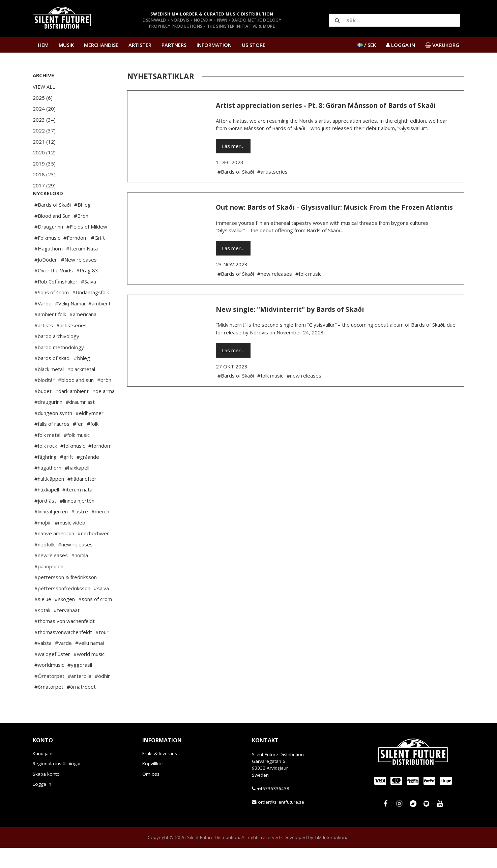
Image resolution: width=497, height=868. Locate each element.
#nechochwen (94, 553)
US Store (254, 45)
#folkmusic (73, 466)
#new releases (75, 565)
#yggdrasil (80, 685)
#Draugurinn (49, 247)
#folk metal (47, 455)
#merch (100, 532)
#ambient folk (50, 334)
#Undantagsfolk (91, 312)
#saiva (101, 608)
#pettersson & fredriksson (66, 597)
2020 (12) (44, 152)
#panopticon (49, 587)
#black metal (49, 389)
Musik (66, 45)
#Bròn (81, 236)
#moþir (43, 543)
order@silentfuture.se (281, 822)
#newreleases (51, 575)
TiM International (332, 858)
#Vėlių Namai (70, 324)
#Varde (43, 324)
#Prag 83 (87, 291)
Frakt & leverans (160, 774)
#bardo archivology (57, 356)
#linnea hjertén (77, 521)
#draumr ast (80, 422)
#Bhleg (82, 225)
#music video (70, 543)
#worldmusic (49, 685)
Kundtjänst (44, 774)
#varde (63, 663)
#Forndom (76, 258)
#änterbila (80, 696)
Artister (140, 45)
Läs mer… (233, 146)
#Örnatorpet (49, 696)
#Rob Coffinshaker (56, 302)
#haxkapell (77, 488)
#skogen (65, 619)
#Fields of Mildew (87, 247)
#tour (102, 652)
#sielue (43, 619)
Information (214, 45)
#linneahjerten (51, 532)
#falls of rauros (52, 444)
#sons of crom (95, 619)
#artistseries (71, 346)
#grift (67, 477)
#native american (54, 553)
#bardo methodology (59, 367)
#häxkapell (47, 510)
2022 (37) (44, 130)
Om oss (151, 794)
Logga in (42, 804)
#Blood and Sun (52, 236)
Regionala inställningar (57, 784)
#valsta (43, 663)
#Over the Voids (54, 291)
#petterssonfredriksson (62, 608)
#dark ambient (72, 411)
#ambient (99, 324)
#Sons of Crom (52, 312)
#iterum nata (77, 510)
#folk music (77, 455)
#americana (83, 334)
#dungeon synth (53, 433)
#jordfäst (45, 521)
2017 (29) (44, 185)
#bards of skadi (52, 378)
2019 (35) (44, 163)
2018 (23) (44, 174)
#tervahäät (67, 630)
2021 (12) (44, 142)
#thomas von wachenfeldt (65, 641)
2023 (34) (44, 120)
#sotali (42, 630)
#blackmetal (81, 389)
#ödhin (103, 696)
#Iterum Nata (82, 269)
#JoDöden (46, 280)
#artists (44, 346)
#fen (78, 444)
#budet (43, 411)
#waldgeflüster (52, 674)
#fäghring (46, 477)
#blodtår (45, 400)
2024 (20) (44, 109)
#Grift (98, 258)
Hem (43, 45)
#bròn (104, 400)
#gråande (88, 477)
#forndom (100, 466)
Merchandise (101, 45)
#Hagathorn (49, 269)
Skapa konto (46, 794)
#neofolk (45, 565)
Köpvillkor (153, 784)
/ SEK (367, 45)
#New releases (79, 280)
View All (44, 87)
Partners (174, 45)
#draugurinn (48, 422)
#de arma (103, 411)
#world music (89, 674)
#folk (93, 444)
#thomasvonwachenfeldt (63, 652)
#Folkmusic (47, 258)
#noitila (80, 575)
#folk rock (46, 466)
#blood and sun (76, 400)
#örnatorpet (49, 707)
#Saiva (89, 302)
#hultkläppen (49, 499)
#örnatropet (81, 707)
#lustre (80, 532)
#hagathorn (48, 488)
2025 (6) (43, 98)
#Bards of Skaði (53, 225)
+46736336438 (273, 809)
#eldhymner (90, 433)
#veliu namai (90, 663)
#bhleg (82, 378)
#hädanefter (82, 499)
